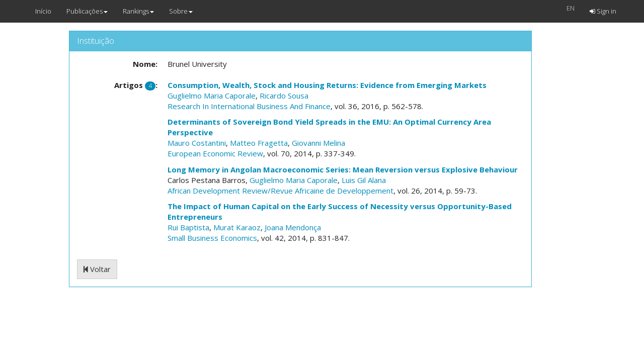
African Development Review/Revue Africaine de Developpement (280, 191)
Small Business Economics (212, 238)
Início (43, 11)
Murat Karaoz (237, 227)
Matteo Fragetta (259, 143)
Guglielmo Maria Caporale (212, 96)
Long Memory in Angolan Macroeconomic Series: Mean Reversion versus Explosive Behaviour (343, 169)
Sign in (603, 11)
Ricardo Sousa (284, 96)
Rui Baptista (188, 227)
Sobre (181, 11)
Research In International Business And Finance (249, 106)
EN (571, 8)
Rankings (138, 11)
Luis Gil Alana (364, 180)
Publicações (87, 11)
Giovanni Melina (318, 143)
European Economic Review (215, 153)
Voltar (97, 269)
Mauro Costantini (197, 143)
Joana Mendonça (293, 227)
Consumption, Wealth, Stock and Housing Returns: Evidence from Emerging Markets (327, 85)
